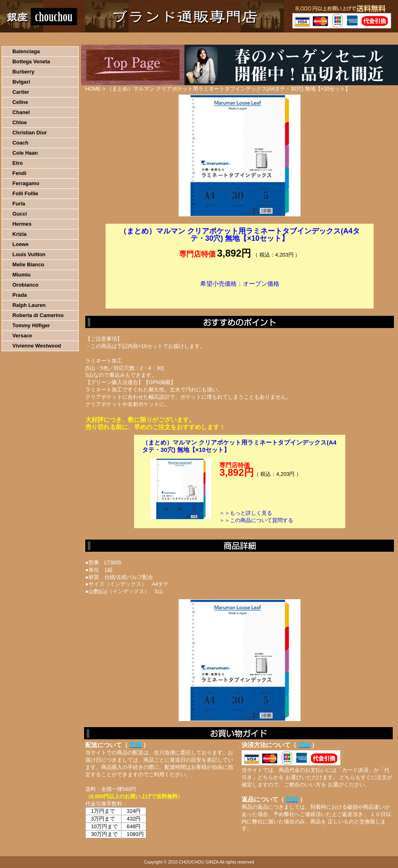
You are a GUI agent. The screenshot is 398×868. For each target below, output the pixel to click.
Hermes (22, 224)
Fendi (19, 173)
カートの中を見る (356, 39)
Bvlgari (21, 82)
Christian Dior (30, 133)
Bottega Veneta (31, 62)
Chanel (21, 112)
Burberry (24, 72)
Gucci (20, 214)
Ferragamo (26, 183)
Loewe (21, 244)
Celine (20, 102)
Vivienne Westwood (37, 346)
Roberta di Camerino (38, 315)
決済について (141, 39)
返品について (247, 39)
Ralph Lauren (29, 305)
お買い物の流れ (84, 39)
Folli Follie (25, 193)
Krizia (20, 234)
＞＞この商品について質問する (256, 520)
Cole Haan (25, 153)
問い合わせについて (301, 39)
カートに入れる (240, 296)
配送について (194, 39)
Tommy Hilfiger (31, 325)
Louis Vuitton (29, 254)
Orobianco (26, 285)
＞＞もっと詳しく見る (246, 513)
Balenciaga (26, 51)
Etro (18, 163)
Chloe (20, 122)
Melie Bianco (28, 265)
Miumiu (22, 275)
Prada (20, 295)
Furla (19, 204)
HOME (36, 39)
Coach (21, 143)
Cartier (21, 92)
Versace (22, 336)
